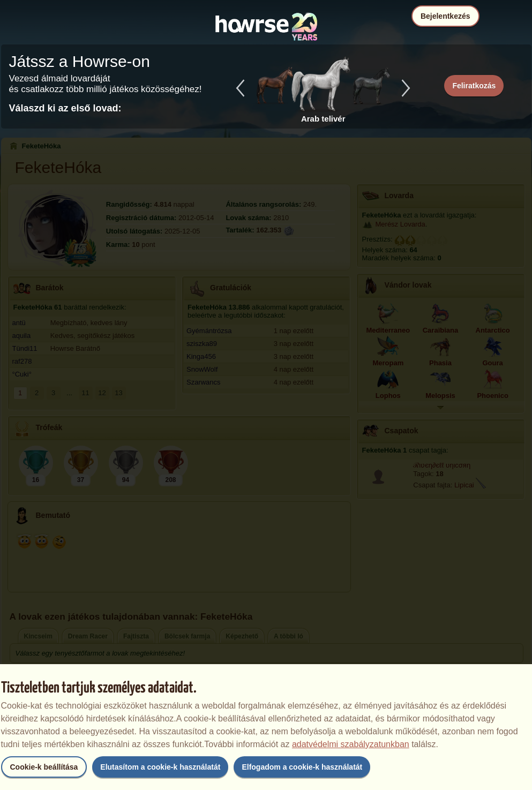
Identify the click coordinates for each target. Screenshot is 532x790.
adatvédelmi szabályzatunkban (351, 744)
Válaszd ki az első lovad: (65, 108)
